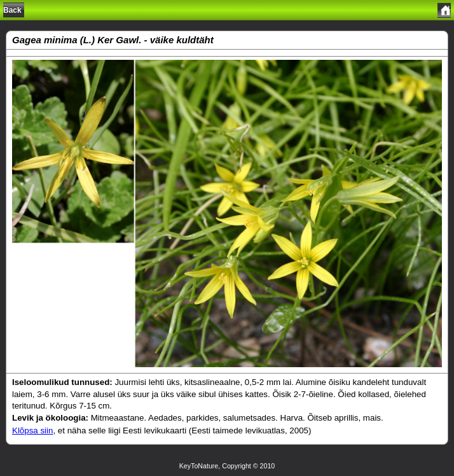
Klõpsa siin (32, 430)
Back (12, 10)
